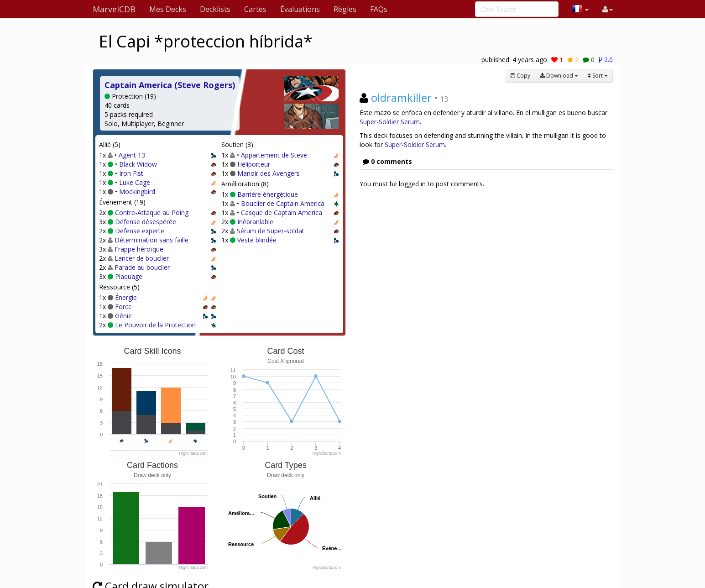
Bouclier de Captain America (283, 203)
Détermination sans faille (151, 240)
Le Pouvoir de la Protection (155, 325)
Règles (345, 9)
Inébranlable (255, 222)
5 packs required (129, 114)
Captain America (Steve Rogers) (170, 85)
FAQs (379, 9)
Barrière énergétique (268, 194)
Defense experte (140, 231)
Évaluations (300, 9)
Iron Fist (131, 173)
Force (123, 307)
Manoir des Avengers (269, 173)
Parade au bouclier (142, 267)
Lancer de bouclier (142, 258)
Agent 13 (132, 155)
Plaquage (129, 276)
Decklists (215, 9)
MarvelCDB (114, 9)
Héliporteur (254, 164)
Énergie (126, 297)
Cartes (255, 9)
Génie (123, 316)
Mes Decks (168, 9)
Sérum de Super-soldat (271, 231)
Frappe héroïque (139, 249)
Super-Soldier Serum (390, 122)
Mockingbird (137, 192)
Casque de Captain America (282, 213)
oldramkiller (401, 97)
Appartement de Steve (274, 155)
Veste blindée (257, 240)
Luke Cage (135, 182)
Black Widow (138, 164)
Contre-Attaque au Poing (152, 213)
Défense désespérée (146, 222)
